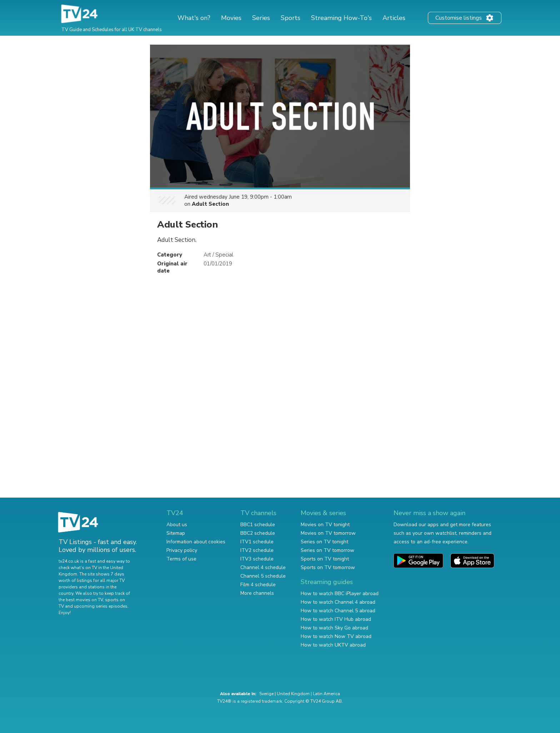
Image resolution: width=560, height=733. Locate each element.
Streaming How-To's (341, 18)
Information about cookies (196, 542)
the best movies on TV (81, 600)
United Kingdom (293, 694)
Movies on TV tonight (325, 525)
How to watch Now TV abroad (336, 636)
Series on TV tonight (324, 542)
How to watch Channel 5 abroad (338, 611)
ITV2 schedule (257, 550)
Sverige (266, 694)
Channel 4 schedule (263, 567)
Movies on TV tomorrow (328, 533)
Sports (291, 18)
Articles (394, 18)
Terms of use (181, 559)
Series (261, 18)
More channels (257, 593)
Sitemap (176, 533)
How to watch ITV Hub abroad (336, 619)
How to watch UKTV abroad (333, 645)
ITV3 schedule (257, 559)
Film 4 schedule (258, 585)
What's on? (194, 18)
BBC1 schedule (258, 525)
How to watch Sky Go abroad (334, 628)
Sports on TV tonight (325, 559)
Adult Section (210, 204)
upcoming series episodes (101, 606)
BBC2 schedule (258, 533)
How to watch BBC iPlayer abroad (340, 594)
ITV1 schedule (257, 542)
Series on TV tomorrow (327, 550)
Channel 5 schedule (263, 576)
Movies (231, 18)
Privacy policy (182, 550)
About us (177, 525)
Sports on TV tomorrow (328, 567)
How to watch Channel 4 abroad (338, 602)
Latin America (326, 694)
